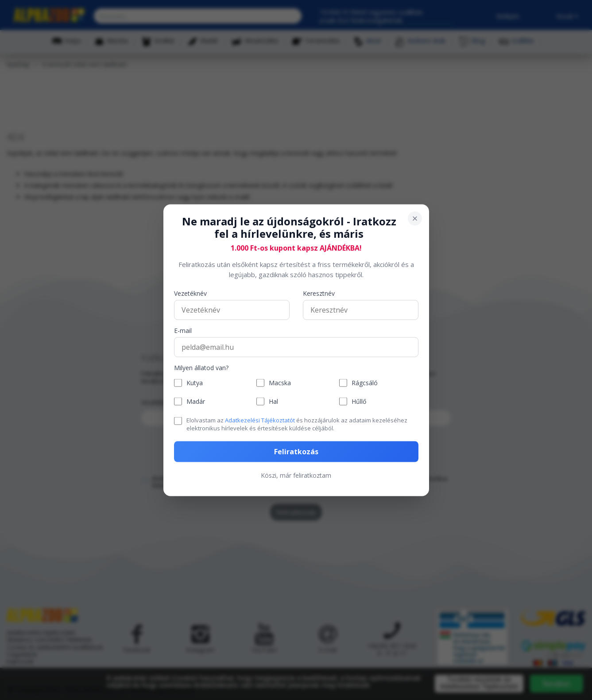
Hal (273, 401)
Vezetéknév (190, 294)
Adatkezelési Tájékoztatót (260, 420)
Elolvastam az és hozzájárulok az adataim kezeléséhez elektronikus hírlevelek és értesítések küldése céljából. (297, 424)
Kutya (195, 383)
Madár (196, 401)
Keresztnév (319, 294)
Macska (280, 383)
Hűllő (359, 401)
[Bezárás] (415, 218)
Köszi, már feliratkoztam (296, 475)
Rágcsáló (365, 383)
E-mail (183, 331)
